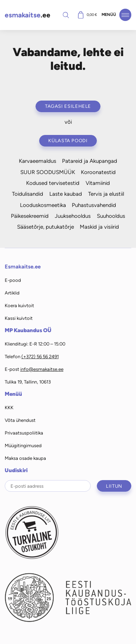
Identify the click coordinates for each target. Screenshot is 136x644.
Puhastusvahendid (94, 205)
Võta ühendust (20, 420)
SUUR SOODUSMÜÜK (48, 172)
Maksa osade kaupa (25, 458)
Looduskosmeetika (43, 205)
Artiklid (12, 293)
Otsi (66, 15)
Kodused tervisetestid (53, 183)
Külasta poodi (68, 141)
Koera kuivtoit (19, 306)
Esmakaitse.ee (23, 267)
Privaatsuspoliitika (24, 433)
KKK (9, 408)
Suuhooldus (111, 216)
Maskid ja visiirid (99, 227)
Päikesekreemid (30, 216)
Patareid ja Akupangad (90, 161)
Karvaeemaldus (38, 161)
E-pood (13, 280)
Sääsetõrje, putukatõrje (46, 227)
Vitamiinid (98, 183)
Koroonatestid (98, 172)
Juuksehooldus (73, 216)
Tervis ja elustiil (106, 194)
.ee (28, 15)
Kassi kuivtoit (19, 318)
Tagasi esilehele (68, 106)
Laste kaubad (66, 194)
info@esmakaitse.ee (42, 369)
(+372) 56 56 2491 (40, 357)
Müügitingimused (23, 446)
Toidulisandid (28, 194)
